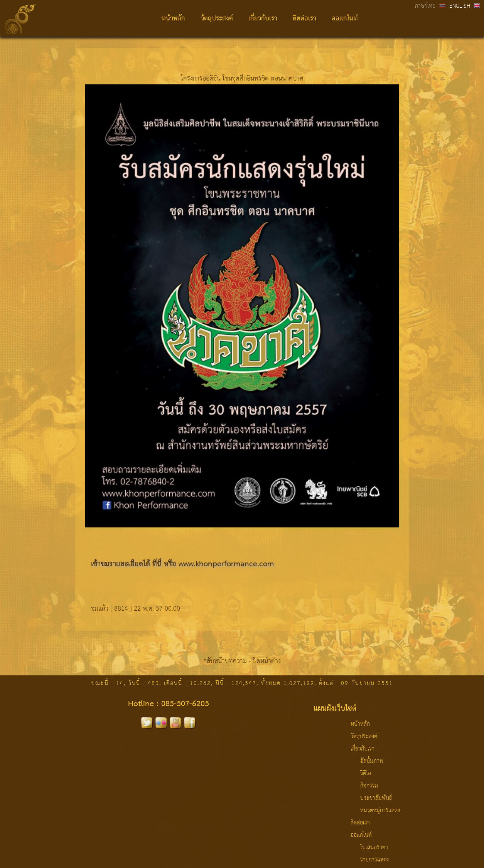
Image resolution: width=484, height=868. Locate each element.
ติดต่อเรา (304, 19)
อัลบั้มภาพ (372, 761)
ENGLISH (460, 6)
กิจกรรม (369, 786)
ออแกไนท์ (345, 19)
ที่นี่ (157, 564)
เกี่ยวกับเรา (263, 19)
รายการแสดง (374, 860)
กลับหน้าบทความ (225, 661)
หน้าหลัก (173, 19)
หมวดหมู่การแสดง (380, 811)
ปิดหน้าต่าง (267, 661)
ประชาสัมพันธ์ (376, 798)
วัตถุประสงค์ (217, 19)
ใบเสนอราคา (374, 848)
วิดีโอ (366, 774)
